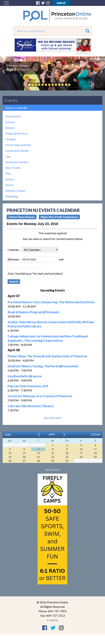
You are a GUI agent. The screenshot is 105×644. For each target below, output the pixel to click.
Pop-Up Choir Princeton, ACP (28, 386)
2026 (8, 434)
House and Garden (17, 151)
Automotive (13, 116)
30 (67, 461)
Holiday (10, 139)
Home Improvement (18, 145)
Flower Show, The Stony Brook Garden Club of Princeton (47, 356)
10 (81, 449)
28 (38, 461)
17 (81, 453)
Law (8, 156)
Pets (8, 173)
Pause (75, 85)
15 (53, 453)
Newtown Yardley (17, 162)
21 (38, 457)
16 (67, 453)
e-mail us (52, 620)
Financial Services (17, 133)
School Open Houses (22, 217)
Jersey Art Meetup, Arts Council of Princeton (40, 396)
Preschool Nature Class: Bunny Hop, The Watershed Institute (51, 302)
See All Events (52, 418)
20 (24, 457)
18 (95, 453)
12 (10, 453)
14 (38, 453)
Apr (52, 434)
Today (95, 434)
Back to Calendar (16, 108)
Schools (10, 122)
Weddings (12, 196)
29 (53, 461)
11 (95, 449)
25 (95, 457)
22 (53, 457)
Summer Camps (15, 191)
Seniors (10, 179)
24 (81, 457)
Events (11, 100)
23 (67, 457)
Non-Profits (13, 168)
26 (10, 461)
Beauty (10, 128)
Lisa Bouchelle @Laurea (24, 376)
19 (10, 457)
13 (24, 453)
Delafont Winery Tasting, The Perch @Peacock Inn (43, 366)
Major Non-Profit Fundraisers (59, 217)
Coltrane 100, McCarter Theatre (31, 406)
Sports (10, 185)
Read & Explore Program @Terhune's (34, 312)
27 (24, 461)
